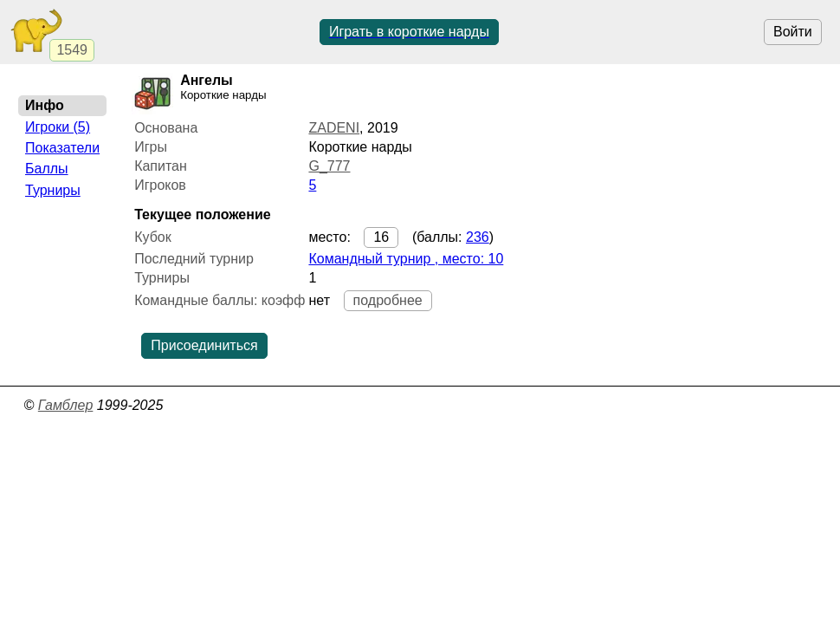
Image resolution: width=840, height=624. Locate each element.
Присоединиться (204, 345)
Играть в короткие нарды (409, 32)
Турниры (53, 190)
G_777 (329, 166)
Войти (793, 32)
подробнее (388, 300)
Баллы (47, 169)
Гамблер (66, 405)
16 (381, 237)
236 (478, 237)
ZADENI (334, 128)
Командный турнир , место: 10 (406, 259)
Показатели (62, 148)
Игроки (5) (58, 127)
